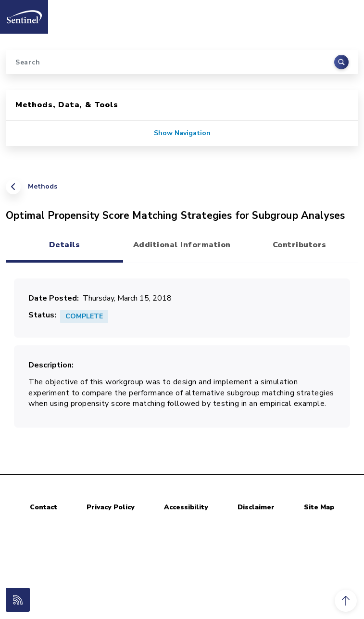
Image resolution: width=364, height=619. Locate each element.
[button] (346, 601)
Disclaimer (256, 507)
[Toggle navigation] (346, 14)
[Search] (182, 62)
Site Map (319, 507)
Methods (43, 186)
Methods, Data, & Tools (67, 105)
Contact (44, 507)
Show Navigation (182, 133)
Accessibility (186, 507)
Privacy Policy (111, 507)
